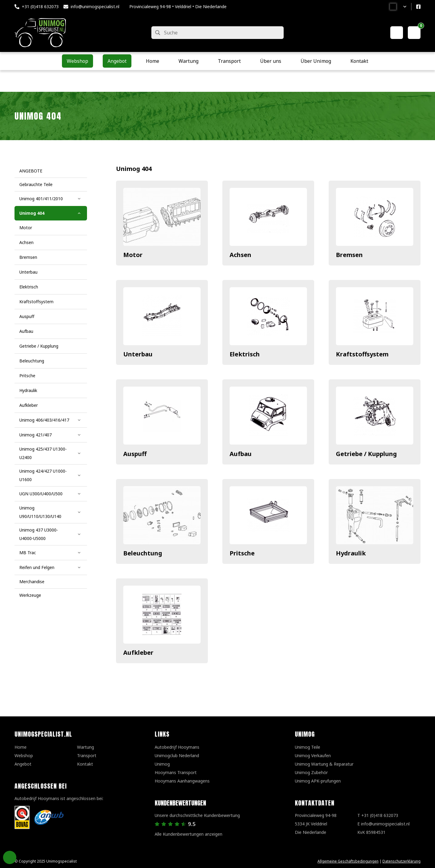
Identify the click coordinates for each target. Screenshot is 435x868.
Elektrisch (245, 354)
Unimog (162, 764)
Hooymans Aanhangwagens (182, 781)
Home (21, 747)
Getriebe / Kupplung (366, 454)
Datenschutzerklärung (401, 861)
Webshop (24, 755)
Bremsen (349, 255)
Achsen (240, 255)
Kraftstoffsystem (362, 354)
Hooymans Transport (176, 772)
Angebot (23, 764)
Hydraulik (351, 553)
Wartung (85, 747)
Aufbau (241, 454)
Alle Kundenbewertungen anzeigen (188, 834)
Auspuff (135, 454)
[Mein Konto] (397, 33)
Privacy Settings (10, 857)
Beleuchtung (143, 553)
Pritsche (242, 553)
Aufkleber (138, 653)
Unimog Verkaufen (313, 755)
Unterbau (138, 354)
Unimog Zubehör (311, 772)
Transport (87, 755)
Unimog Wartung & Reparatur (324, 764)
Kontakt (85, 764)
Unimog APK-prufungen (318, 781)
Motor (133, 255)
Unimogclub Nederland (177, 755)
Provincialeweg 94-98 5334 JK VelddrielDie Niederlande (316, 824)
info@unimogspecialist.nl (95, 6)
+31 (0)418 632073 (40, 6)
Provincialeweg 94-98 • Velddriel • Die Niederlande (178, 6)
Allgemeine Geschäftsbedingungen (348, 861)
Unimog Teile (308, 747)
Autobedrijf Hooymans (177, 747)
